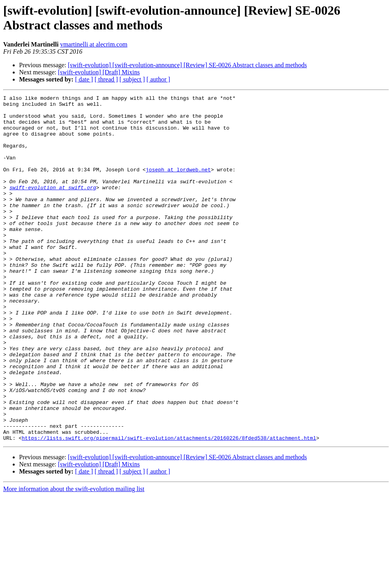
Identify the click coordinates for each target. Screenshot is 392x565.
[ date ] (84, 79)
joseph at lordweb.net (178, 185)
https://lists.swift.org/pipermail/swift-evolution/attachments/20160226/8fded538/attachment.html (169, 507)
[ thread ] (106, 79)
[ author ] (158, 79)
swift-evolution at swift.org (53, 206)
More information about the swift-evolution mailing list (74, 558)
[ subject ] (132, 79)
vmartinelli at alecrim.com (94, 44)
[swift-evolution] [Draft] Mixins (99, 72)
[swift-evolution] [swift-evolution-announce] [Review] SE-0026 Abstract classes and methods (187, 65)
